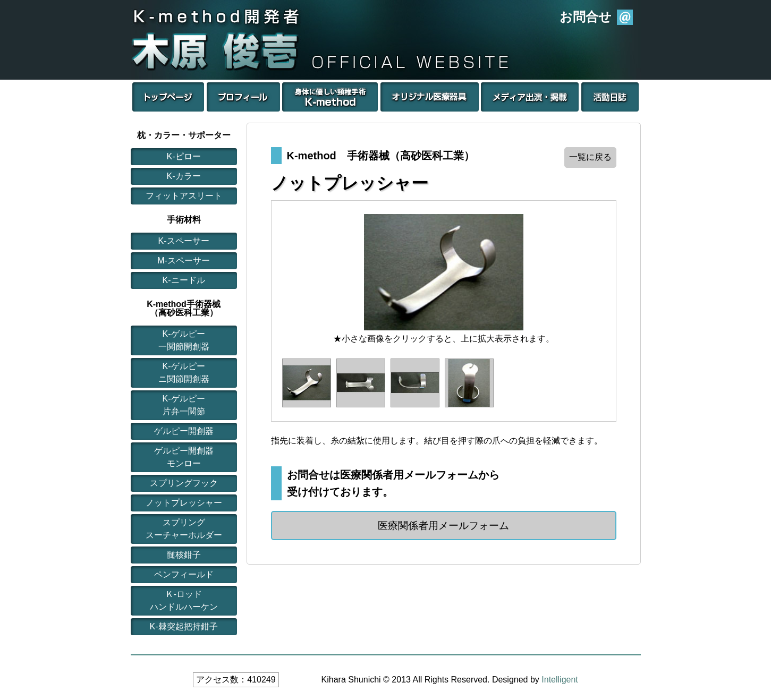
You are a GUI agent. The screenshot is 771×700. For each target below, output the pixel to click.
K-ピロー (184, 156)
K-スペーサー (184, 241)
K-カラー (184, 176)
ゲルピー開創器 (184, 431)
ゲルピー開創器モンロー (184, 457)
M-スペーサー (184, 261)
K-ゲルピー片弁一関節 (184, 405)
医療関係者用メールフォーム (443, 526)
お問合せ (586, 17)
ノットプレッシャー (184, 503)
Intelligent (560, 680)
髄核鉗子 (184, 555)
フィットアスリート (184, 196)
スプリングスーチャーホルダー (184, 529)
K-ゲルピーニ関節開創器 (184, 373)
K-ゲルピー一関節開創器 (184, 340)
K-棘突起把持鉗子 (184, 626)
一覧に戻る (590, 157)
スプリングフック (184, 483)
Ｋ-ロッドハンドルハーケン (184, 600)
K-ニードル (184, 280)
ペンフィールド (184, 574)
